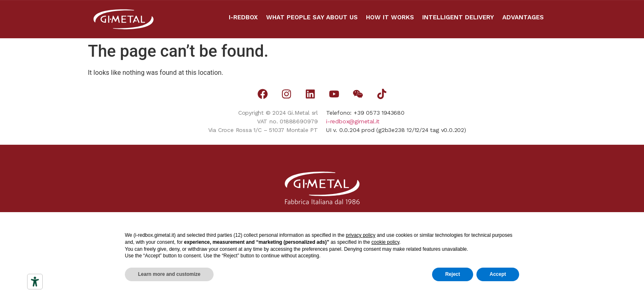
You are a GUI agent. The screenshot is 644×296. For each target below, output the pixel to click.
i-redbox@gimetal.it (353, 121)
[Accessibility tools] (35, 282)
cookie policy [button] (385, 242)
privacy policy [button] (361, 235)
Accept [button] (498, 274)
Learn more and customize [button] (169, 274)
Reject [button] (453, 274)
